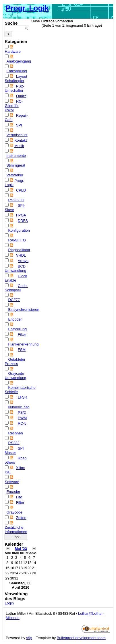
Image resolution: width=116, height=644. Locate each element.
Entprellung (17, 329)
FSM (22, 350)
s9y (29, 638)
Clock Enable (16, 278)
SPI (19, 125)
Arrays (23, 261)
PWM (22, 418)
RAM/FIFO (17, 240)
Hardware (12, 51)
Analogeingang (19, 61)
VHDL (21, 255)
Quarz (21, 96)
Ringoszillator (19, 250)
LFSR (23, 397)
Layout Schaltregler (16, 79)
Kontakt (21, 140)
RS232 (14, 443)
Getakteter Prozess (15, 362)
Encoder (15, 319)
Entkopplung (17, 71)
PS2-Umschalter (14, 88)
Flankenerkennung (23, 344)
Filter (22, 334)
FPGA (21, 215)
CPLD (21, 190)
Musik (19, 146)
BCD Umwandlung (15, 268)
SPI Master (14, 450)
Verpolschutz (17, 135)
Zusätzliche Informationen (16, 530)
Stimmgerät (16, 165)
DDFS (23, 221)
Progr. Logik (27, 8)
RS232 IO (16, 200)
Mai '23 (21, 549)
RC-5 (22, 423)
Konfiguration (19, 230)
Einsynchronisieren (24, 310)
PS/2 (22, 412)
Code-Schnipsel (16, 288)
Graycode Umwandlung (15, 376)
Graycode (14, 512)
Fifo (19, 497)
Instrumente (16, 156)
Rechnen (15, 433)
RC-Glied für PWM (13, 106)
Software (12, 482)
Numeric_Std (19, 407)
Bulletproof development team (81, 638)
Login (9, 603)
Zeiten (21, 518)
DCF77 (14, 300)
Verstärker (15, 175)
